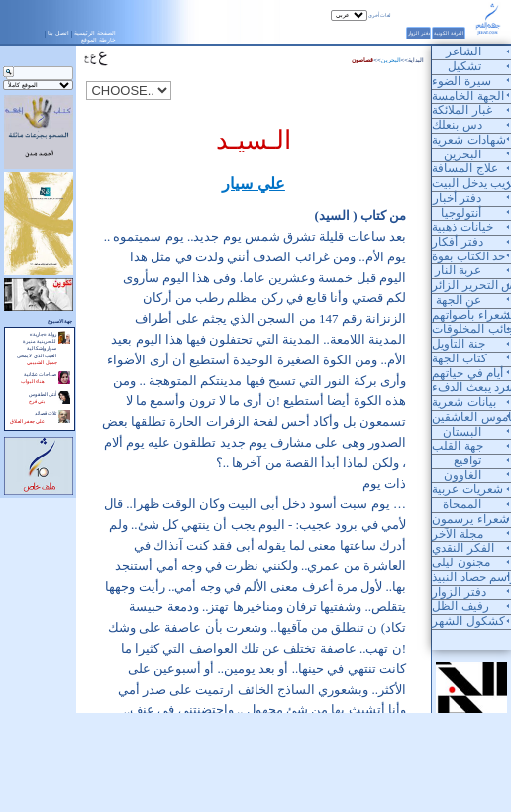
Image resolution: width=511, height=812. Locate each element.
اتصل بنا (58, 33)
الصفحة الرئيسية (95, 33)
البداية (416, 60)
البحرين (391, 60)
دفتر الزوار (418, 33)
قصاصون (362, 60)
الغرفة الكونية (448, 33)
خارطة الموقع (99, 40)
